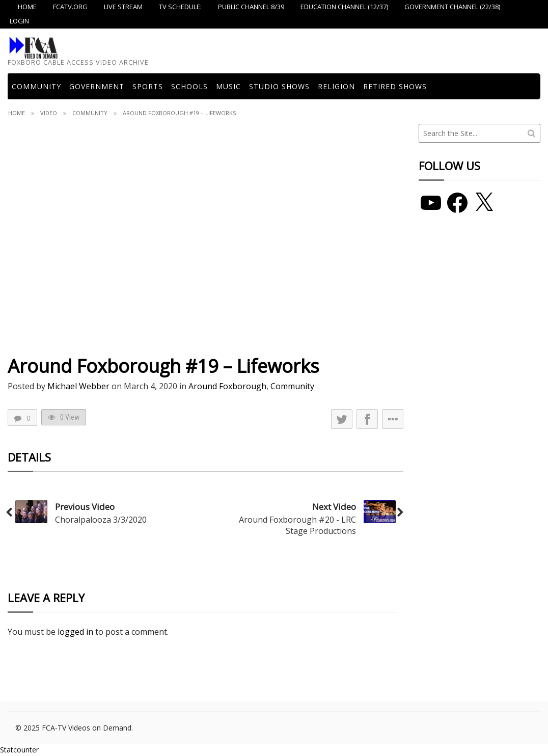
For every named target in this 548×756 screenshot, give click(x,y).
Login (19, 21)
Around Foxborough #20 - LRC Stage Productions (297, 525)
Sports (148, 86)
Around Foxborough (227, 386)
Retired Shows (395, 86)
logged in (75, 632)
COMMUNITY (36, 86)
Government (97, 86)
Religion (336, 86)
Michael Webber (78, 386)
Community (90, 113)
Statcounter (19, 750)
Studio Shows (279, 86)
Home (17, 113)
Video (49, 113)
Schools (189, 86)
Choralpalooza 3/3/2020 (101, 520)
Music (228, 86)
